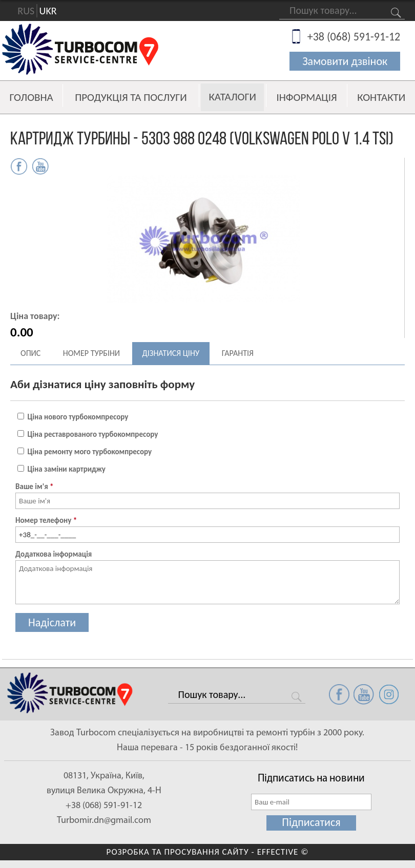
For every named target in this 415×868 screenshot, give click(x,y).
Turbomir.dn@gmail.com (104, 821)
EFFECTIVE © (283, 852)
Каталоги (232, 97)
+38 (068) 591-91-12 (354, 37)
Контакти (381, 97)
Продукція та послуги (131, 97)
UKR (48, 11)
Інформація (306, 97)
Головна (32, 97)
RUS (26, 11)
